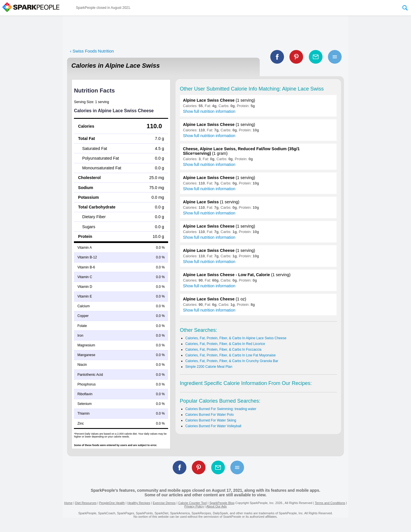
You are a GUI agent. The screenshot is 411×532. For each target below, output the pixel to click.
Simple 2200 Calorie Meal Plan (209, 367)
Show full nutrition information (209, 111)
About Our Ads (217, 506)
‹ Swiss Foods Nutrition (92, 51)
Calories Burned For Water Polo (209, 415)
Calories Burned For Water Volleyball (213, 426)
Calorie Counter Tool (192, 503)
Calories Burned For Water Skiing (211, 420)
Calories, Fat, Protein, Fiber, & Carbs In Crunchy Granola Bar (232, 361)
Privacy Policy (194, 506)
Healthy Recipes (139, 503)
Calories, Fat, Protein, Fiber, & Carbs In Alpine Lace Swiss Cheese (236, 338)
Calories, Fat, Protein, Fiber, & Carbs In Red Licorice (225, 344)
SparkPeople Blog (222, 503)
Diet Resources (86, 503)
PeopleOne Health (112, 503)
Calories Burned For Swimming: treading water (221, 409)
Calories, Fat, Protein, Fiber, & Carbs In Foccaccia (223, 350)
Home (68, 503)
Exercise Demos (164, 503)
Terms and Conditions (330, 503)
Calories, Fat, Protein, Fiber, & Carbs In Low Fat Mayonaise (230, 355)
